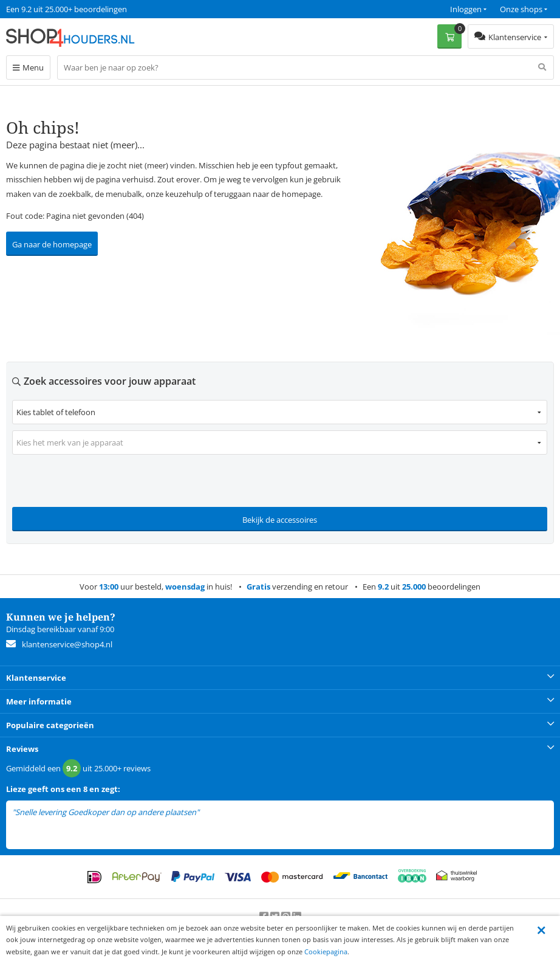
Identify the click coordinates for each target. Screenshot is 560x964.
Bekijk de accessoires (280, 520)
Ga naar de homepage (52, 244)
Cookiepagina (326, 952)
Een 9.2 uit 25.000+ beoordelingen (67, 9)
